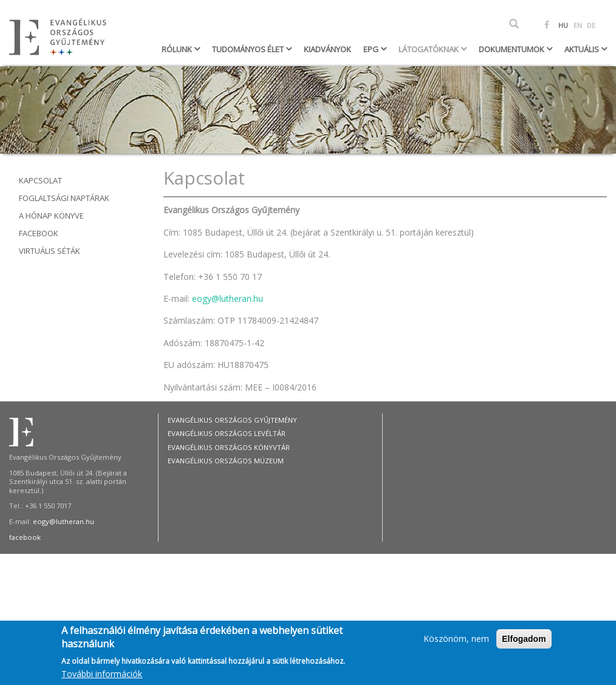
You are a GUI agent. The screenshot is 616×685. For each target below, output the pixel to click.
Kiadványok (327, 49)
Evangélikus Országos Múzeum (226, 461)
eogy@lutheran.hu (228, 298)
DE (591, 26)
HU (563, 26)
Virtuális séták (50, 251)
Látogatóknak (429, 49)
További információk (102, 677)
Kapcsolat (40, 180)
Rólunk (178, 49)
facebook (25, 537)
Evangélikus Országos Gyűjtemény (232, 420)
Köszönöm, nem (456, 642)
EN (578, 26)
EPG (372, 49)
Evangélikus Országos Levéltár (227, 433)
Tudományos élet (249, 49)
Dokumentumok (512, 49)
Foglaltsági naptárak (64, 198)
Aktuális (583, 49)
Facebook (39, 233)
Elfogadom (524, 642)
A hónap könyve (51, 216)
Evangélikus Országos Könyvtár (229, 447)
